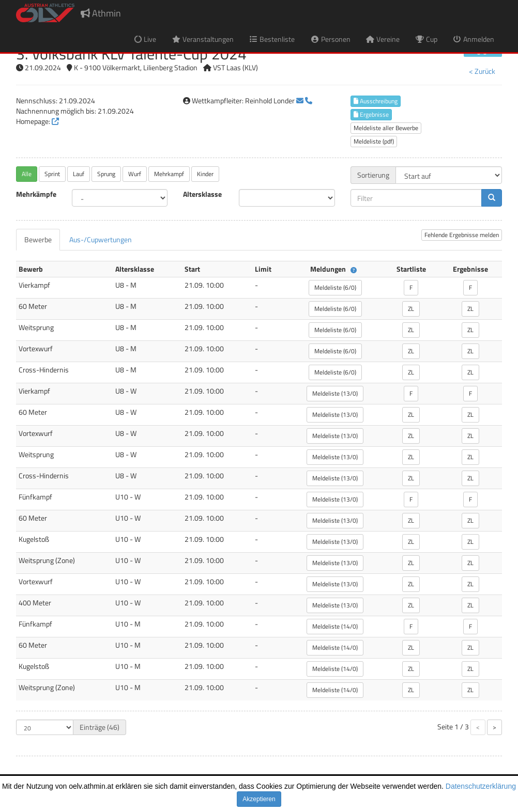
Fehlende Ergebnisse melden (462, 235)
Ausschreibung (376, 101)
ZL (411, 309)
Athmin (101, 13)
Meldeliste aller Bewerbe (386, 128)
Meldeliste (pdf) (374, 141)
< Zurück (482, 71)
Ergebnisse (371, 114)
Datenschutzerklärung (481, 786)
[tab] (38, 240)
